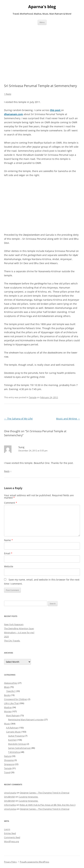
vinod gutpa (10, 809)
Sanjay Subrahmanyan (19, 748)
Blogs (7, 687)
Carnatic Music (13, 732)
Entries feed (10, 833)
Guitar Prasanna (16, 736)
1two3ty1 (11, 691)
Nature (8, 756)
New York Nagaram (14, 624)
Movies (8, 711)
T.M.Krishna (14, 752)
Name (8, 540)
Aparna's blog (42, 7)
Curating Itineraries (28, 797)
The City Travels (12, 641)
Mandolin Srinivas (17, 744)
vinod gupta (10, 793)
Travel (7, 772)
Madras (8, 707)
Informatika (10, 805)
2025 (6, 637)
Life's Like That (11, 703)
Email (8, 553)
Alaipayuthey (11, 683)
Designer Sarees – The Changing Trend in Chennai (45, 793)
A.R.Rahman (12, 728)
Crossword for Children (16, 699)
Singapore (9, 764)
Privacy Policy (10, 862)
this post (56, 110)
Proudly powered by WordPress (34, 862)
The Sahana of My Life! (18, 419)
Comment (11, 503)
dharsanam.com (14, 114)
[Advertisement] (42, 50)
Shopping (9, 760)
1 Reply (8, 94)
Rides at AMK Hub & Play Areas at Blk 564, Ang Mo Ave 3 (47, 805)
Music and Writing (68, 419)
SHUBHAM (9, 797)
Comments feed (12, 837)
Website (9, 566)
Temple (33, 397)
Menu (42, 22)
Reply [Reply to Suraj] (7, 471)
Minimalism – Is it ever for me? (19, 633)
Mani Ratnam (13, 715)
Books (7, 695)
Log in (7, 829)
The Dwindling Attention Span (19, 628)
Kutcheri (12, 740)
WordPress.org (11, 841)
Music (7, 724)
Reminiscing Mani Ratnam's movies (26, 720)
